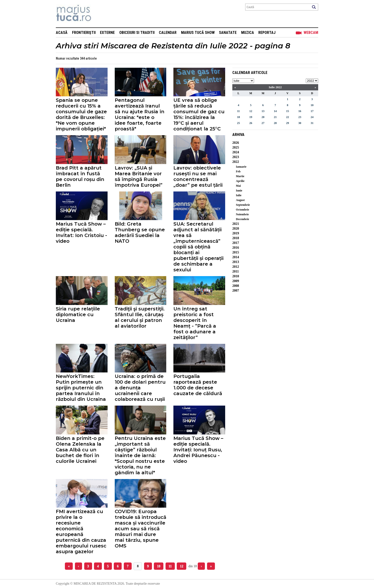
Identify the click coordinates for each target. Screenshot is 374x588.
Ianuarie (241, 167)
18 (239, 117)
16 (300, 111)
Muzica (248, 33)
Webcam (311, 33)
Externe (107, 33)
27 (263, 123)
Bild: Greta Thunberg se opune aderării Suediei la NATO (140, 232)
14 (275, 111)
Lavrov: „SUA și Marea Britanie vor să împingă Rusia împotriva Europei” (139, 176)
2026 (236, 143)
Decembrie (242, 219)
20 (263, 117)
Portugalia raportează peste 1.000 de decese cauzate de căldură (198, 385)
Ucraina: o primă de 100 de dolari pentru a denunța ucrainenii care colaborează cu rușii (140, 388)
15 (287, 111)
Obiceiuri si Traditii (137, 33)
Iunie (239, 191)
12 (182, 566)
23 (300, 117)
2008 (236, 286)
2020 (236, 229)
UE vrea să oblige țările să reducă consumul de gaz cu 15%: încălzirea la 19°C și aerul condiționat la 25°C (199, 114)
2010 (236, 276)
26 (251, 123)
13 (263, 111)
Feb (238, 171)
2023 (236, 157)
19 (251, 117)
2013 (236, 262)
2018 (236, 238)
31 (312, 123)
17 (312, 111)
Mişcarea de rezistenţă (99, 14)
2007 (236, 291)
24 (312, 117)
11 (170, 566)
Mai (238, 186)
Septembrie (243, 205)
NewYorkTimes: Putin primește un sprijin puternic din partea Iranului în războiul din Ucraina (81, 388)
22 (287, 117)
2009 (236, 281)
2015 (236, 252)
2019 (236, 233)
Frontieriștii (84, 33)
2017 (236, 243)
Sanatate (228, 33)
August (240, 200)
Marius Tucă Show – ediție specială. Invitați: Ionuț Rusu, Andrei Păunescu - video (198, 450)
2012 (236, 267)
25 (239, 123)
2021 (236, 224)
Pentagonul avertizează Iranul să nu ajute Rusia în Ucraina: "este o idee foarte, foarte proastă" (140, 114)
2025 (236, 147)
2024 (236, 152)
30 (300, 123)
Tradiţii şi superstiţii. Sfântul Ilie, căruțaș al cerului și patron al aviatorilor (140, 317)
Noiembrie (242, 214)
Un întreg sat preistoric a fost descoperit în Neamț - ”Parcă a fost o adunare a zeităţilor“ (195, 323)
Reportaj (267, 33)
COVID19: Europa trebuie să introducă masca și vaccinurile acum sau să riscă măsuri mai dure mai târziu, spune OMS (140, 529)
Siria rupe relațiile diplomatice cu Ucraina (78, 315)
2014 (236, 257)
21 (275, 117)
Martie (240, 176)
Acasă (62, 33)
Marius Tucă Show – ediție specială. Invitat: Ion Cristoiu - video (81, 232)
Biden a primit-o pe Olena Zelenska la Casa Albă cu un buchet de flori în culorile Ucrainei (80, 450)
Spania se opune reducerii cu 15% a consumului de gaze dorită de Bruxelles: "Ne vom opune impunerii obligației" (81, 114)
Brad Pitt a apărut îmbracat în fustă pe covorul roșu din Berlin (80, 176)
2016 (236, 248)
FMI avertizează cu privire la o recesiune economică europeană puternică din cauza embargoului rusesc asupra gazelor (81, 531)
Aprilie (240, 181)
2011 (236, 271)
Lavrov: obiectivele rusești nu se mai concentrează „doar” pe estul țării (198, 176)
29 (287, 123)
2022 (236, 162)
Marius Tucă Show (198, 33)
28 (275, 123)
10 (159, 566)
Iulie (239, 195)
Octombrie (242, 210)
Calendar (168, 33)
